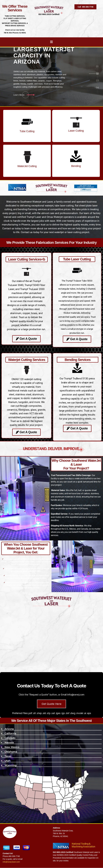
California (10, 733)
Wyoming (11, 765)
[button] (51, 728)
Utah (8, 761)
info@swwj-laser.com (11, 862)
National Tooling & (81, 844)
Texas (8, 756)
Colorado (10, 738)
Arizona (9, 729)
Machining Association (83, 847)
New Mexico (12, 747)
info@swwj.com (76, 695)
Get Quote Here (51, 704)
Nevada (9, 743)
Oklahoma (11, 752)
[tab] (97, 67)
